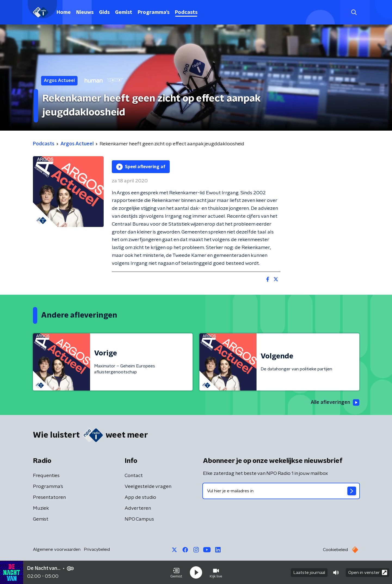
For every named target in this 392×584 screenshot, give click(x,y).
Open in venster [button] (368, 572)
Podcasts (186, 13)
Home (64, 13)
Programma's (154, 13)
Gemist (124, 13)
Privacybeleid (97, 549)
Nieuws (85, 13)
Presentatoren (49, 497)
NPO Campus (139, 519)
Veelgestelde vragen (148, 487)
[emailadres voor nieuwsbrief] (281, 491)
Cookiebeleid (335, 550)
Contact (134, 476)
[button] (176, 573)
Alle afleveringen (335, 402)
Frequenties (46, 476)
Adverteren (138, 508)
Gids (104, 13)
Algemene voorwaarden (57, 549)
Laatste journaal (309, 573)
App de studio (140, 497)
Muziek (41, 508)
